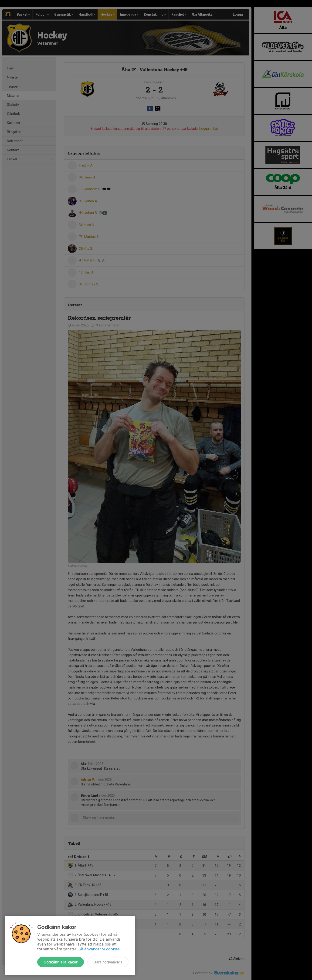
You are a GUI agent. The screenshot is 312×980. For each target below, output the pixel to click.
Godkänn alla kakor (61, 962)
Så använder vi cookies (99, 949)
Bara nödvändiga (108, 962)
